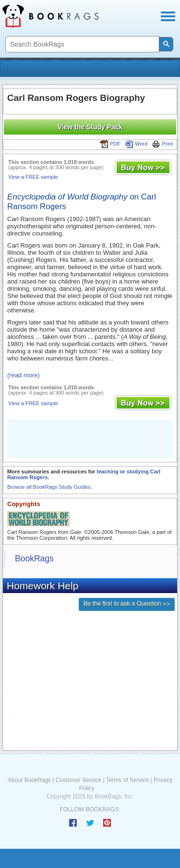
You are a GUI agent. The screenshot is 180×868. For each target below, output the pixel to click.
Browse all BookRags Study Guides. (50, 487)
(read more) (24, 375)
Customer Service (78, 780)
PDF (110, 144)
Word (136, 144)
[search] (81, 44)
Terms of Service (127, 780)
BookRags (34, 558)
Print (162, 144)
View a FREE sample (33, 177)
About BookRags (29, 780)
